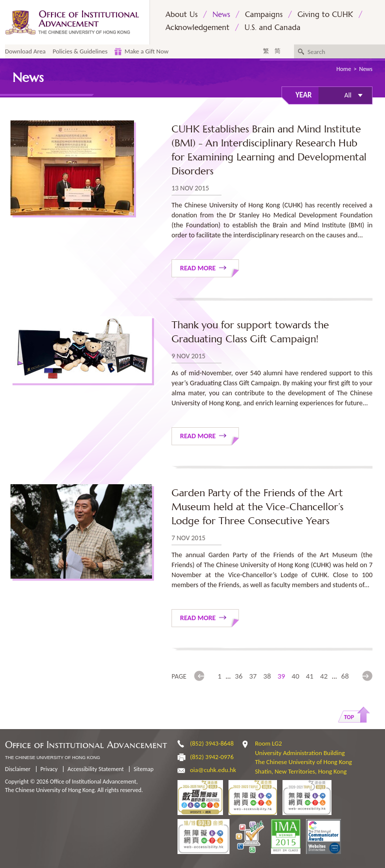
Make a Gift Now (146, 51)
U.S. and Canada (272, 27)
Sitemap (143, 769)
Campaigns (264, 14)
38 (267, 676)
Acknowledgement (197, 27)
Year (303, 95)
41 (310, 676)
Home (344, 69)
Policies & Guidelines (80, 51)
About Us (181, 14)
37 (253, 676)
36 (239, 676)
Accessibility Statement (96, 769)
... (228, 676)
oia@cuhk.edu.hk (213, 770)
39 (281, 676)
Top (349, 717)
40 (295, 676)
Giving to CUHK (325, 14)
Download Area (25, 51)
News (221, 14)
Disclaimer (18, 769)
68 (345, 676)
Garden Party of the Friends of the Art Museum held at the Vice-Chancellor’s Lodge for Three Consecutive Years (257, 507)
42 (324, 676)
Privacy (49, 769)
